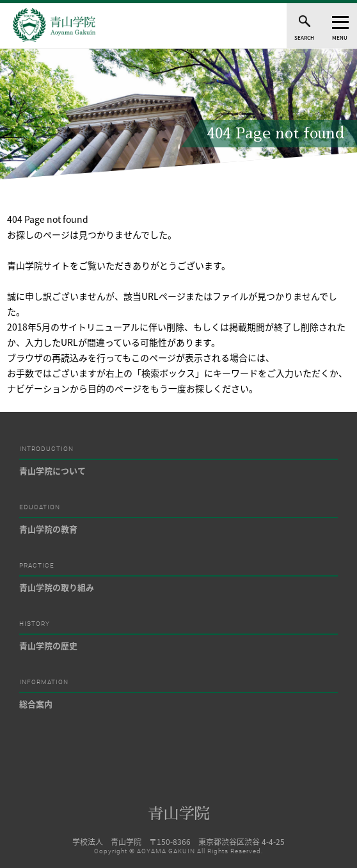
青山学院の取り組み (57, 587)
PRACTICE (37, 566)
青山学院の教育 (48, 529)
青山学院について (52, 471)
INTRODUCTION (46, 449)
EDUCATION (40, 507)
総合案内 (36, 704)
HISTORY (35, 624)
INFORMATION (44, 682)
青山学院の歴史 (48, 645)
